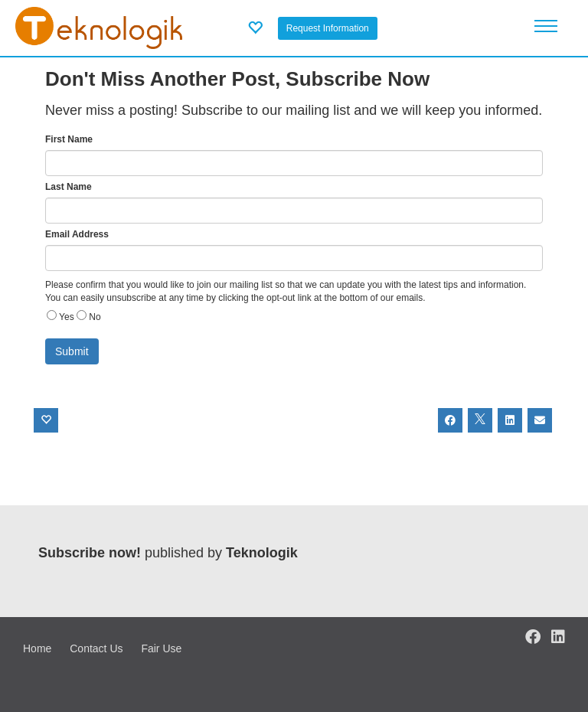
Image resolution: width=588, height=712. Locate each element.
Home (37, 648)
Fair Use (161, 648)
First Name (69, 139)
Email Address (77, 234)
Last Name (69, 187)
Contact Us (96, 648)
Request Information (328, 28)
